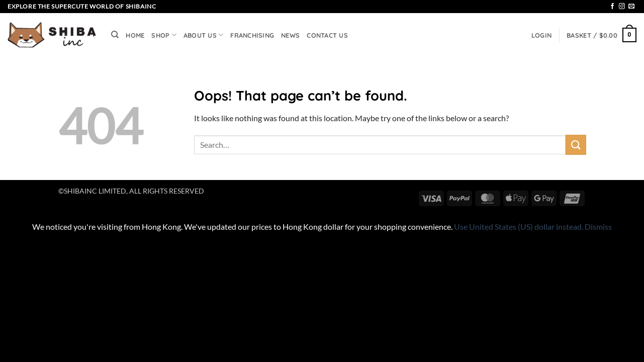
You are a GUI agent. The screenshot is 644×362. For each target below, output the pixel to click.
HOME (135, 35)
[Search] (115, 35)
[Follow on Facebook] (612, 7)
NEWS (290, 35)
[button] (541, 35)
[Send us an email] (631, 7)
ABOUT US (204, 35)
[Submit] (576, 145)
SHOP (164, 35)
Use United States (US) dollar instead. (519, 227)
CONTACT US (327, 35)
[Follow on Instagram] (622, 7)
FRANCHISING (252, 35)
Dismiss (598, 227)
